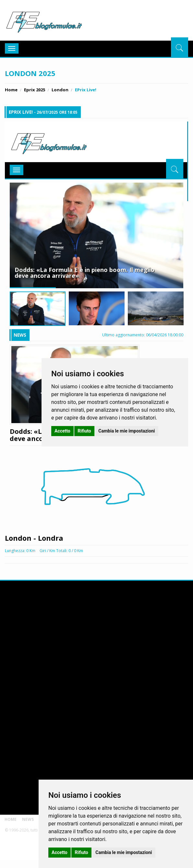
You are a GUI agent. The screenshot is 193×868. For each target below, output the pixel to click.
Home (11, 90)
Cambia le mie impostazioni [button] (124, 852)
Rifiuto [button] (81, 852)
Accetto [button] (60, 852)
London (60, 90)
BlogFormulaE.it (44, 21)
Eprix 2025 (35, 90)
